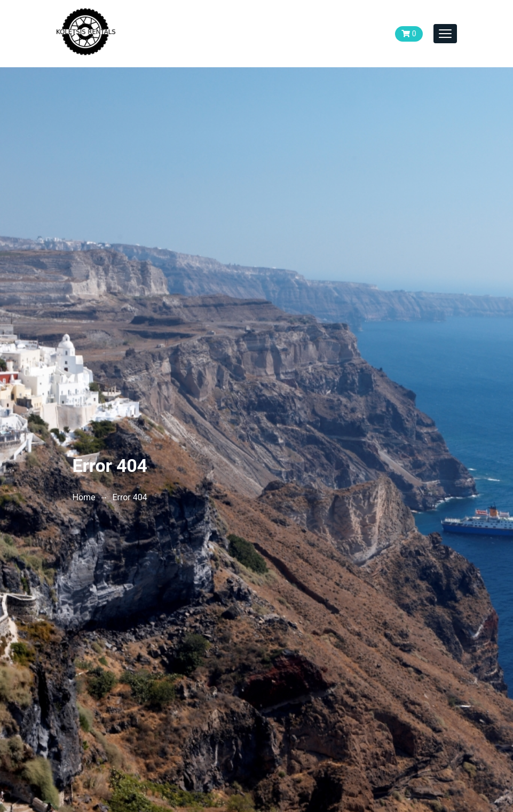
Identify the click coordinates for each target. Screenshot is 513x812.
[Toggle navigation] (445, 34)
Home (84, 497)
